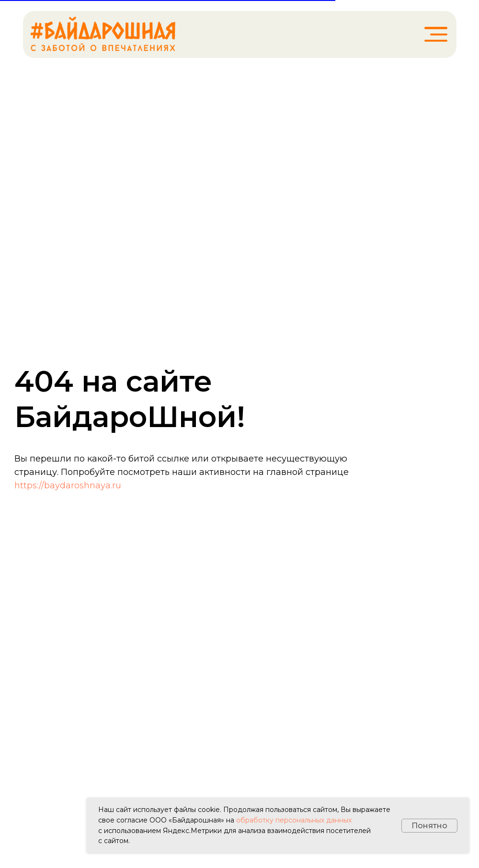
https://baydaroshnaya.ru (68, 485)
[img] (103, 34)
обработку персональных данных (294, 820)
